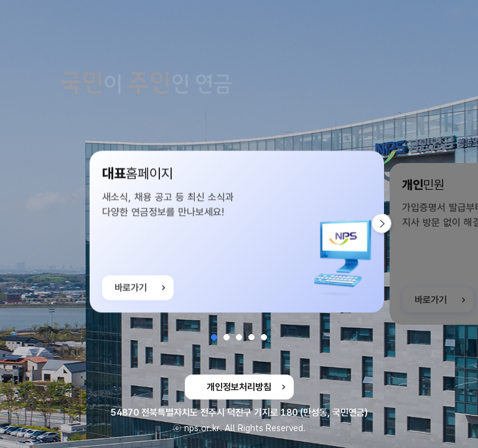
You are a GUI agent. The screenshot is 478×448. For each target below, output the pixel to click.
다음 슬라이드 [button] (391, 223)
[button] (214, 337)
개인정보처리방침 (239, 387)
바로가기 (131, 292)
